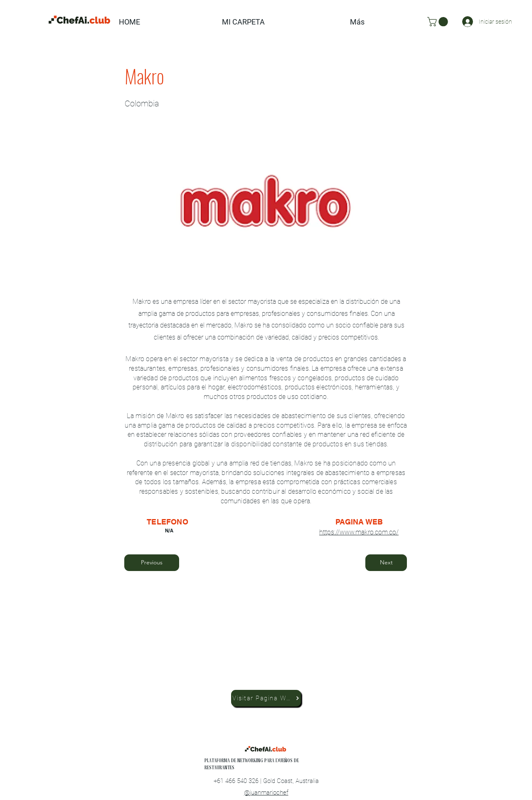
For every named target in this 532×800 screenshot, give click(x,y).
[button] (439, 22)
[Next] (386, 563)
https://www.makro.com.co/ (359, 532)
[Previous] (152, 563)
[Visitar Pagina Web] (266, 698)
